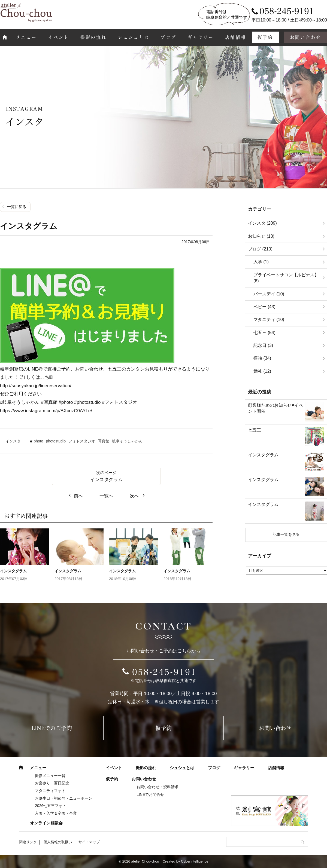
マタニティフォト (50, 791)
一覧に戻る (17, 207)
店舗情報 (236, 37)
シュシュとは (134, 37)
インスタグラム (106, 480)
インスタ (13, 441)
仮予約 (265, 37)
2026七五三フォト (51, 806)
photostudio (56, 441)
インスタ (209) (262, 223)
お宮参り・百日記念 (52, 783)
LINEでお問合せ (150, 794)
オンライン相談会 (46, 823)
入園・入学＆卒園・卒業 (56, 813)
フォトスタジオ (82, 441)
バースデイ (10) (269, 294)
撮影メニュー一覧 (50, 776)
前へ (78, 496)
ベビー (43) (264, 307)
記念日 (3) (263, 345)
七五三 (255, 430)
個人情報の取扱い (58, 842)
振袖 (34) (262, 358)
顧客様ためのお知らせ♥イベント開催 (275, 408)
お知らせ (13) (261, 236)
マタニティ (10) (269, 320)
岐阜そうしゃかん (127, 441)
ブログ (168, 37)
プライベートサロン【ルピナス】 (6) (286, 278)
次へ (134, 496)
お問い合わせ (275, 728)
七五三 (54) (264, 333)
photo (39, 441)
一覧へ (106, 496)
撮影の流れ (93, 37)
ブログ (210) (260, 249)
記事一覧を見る (286, 534)
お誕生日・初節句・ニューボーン (63, 798)
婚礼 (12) (262, 371)
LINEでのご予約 (52, 728)
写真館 (104, 441)
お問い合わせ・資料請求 (158, 787)
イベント (58, 37)
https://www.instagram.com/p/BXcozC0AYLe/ (46, 411)
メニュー (26, 37)
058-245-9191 (164, 672)
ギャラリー (201, 37)
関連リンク (28, 842)
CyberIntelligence (195, 861)
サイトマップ (89, 842)
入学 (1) (261, 262)
